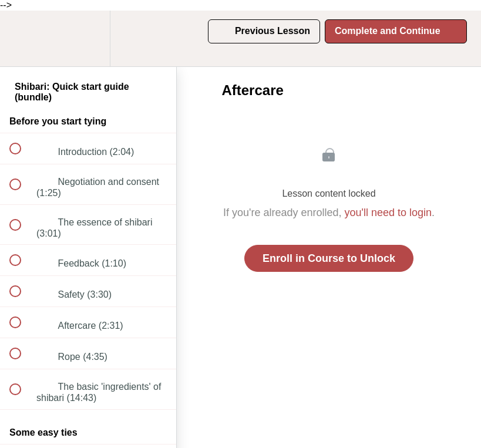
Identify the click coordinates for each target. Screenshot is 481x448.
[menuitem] (88, 38)
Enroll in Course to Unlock (329, 258)
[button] (22, 38)
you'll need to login (388, 213)
